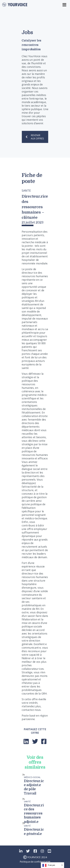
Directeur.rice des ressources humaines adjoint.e (34, 814)
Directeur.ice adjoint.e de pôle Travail (34, 787)
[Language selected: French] (52, 865)
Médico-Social (32, 777)
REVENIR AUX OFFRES (35, 137)
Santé (27, 801)
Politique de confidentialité (35, 862)
